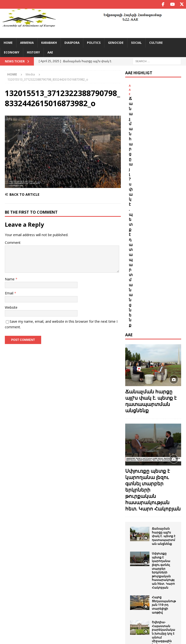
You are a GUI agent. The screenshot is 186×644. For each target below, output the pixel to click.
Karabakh (49, 43)
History (33, 52)
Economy (12, 52)
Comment (13, 243)
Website (11, 307)
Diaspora (72, 43)
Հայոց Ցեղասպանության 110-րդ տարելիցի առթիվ (164, 421)
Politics (94, 43)
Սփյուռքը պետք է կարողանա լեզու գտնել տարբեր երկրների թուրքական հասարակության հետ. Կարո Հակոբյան (163, 387)
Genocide (116, 43)
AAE (50, 52)
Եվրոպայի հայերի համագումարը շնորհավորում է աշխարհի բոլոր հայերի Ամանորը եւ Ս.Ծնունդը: (164, 506)
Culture (156, 43)
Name (10, 279)
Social (136, 43)
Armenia (27, 43)
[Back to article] (33, 194)
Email (10, 293)
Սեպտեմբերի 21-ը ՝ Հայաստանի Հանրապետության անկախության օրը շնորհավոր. (164, 582)
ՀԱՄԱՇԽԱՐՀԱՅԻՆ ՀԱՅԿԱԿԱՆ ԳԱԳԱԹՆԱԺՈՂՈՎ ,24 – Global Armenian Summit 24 (164, 540)
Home (8, 43)
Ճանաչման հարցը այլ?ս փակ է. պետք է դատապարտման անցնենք (152, 134)
